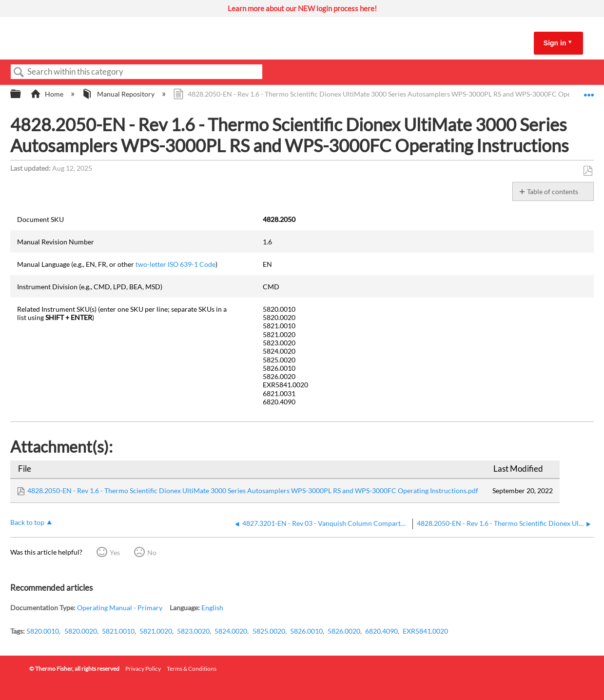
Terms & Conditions (192, 669)
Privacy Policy (143, 669)
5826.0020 (344, 631)
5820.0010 (43, 631)
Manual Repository (119, 94)
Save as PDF (588, 171)
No (152, 552)
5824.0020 (231, 631)
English (212, 608)
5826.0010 (306, 631)
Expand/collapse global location (589, 91)
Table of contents (553, 191)
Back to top (27, 522)
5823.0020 (193, 631)
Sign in (555, 43)
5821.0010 (118, 631)
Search (19, 72)
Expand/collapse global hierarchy (22, 94)
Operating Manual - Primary (120, 608)
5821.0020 (156, 631)
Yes (115, 552)
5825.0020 (269, 631)
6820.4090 (381, 631)
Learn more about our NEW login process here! (302, 8)
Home (48, 94)
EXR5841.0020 (425, 631)
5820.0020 (81, 631)
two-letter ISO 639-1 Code (175, 264)
